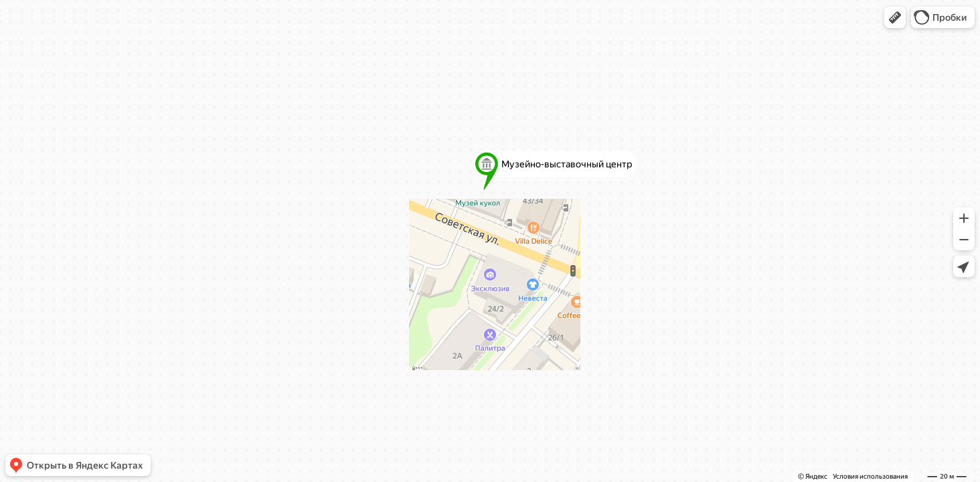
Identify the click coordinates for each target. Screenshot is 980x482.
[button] (895, 17)
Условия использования (870, 476)
